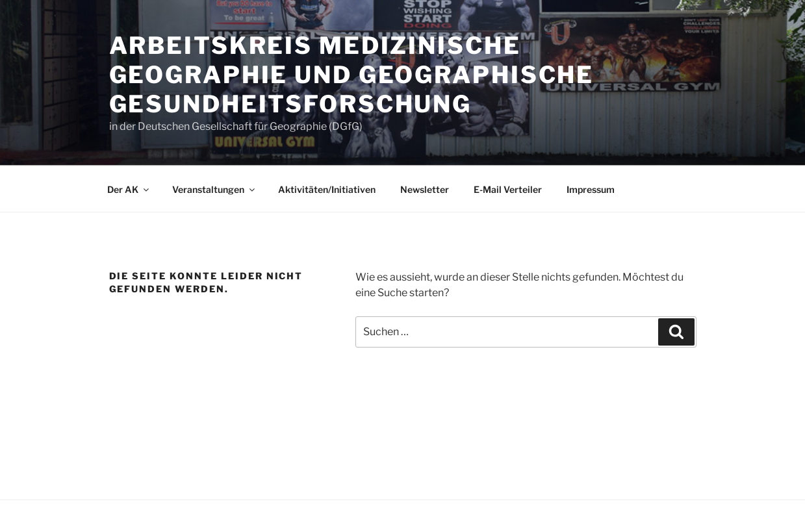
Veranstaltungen (214, 189)
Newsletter (425, 189)
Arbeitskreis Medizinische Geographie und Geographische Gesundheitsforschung (352, 75)
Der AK (129, 189)
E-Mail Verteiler (508, 189)
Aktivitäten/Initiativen (327, 189)
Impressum (591, 189)
